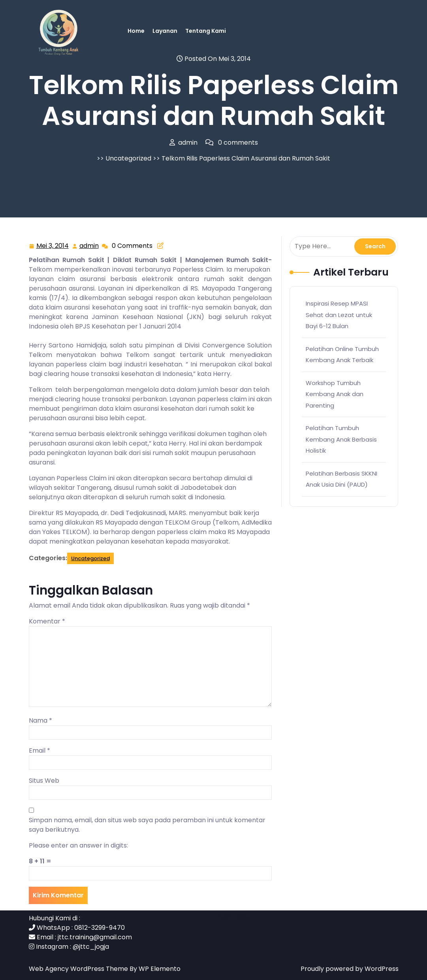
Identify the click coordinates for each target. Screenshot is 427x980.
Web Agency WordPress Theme (79, 969)
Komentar (47, 621)
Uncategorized (128, 158)
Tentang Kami (206, 31)
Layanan (165, 31)
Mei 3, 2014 (53, 246)
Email (40, 751)
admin (89, 246)
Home (136, 31)
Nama (40, 720)
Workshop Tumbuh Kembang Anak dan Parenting (335, 394)
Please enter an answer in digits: (78, 845)
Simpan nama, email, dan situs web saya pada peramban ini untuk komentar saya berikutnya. (147, 825)
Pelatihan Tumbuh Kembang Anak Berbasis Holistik (341, 439)
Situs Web (44, 781)
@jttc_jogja (91, 947)
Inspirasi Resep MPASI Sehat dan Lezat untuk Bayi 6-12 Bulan (339, 315)
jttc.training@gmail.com (95, 937)
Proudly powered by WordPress (350, 969)
